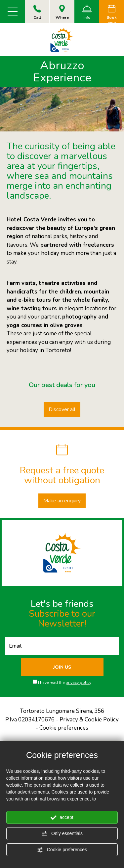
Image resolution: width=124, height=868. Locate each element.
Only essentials (62, 834)
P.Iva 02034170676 (30, 720)
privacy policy (78, 683)
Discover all (62, 409)
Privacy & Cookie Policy (89, 720)
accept (62, 818)
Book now (112, 15)
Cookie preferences (62, 850)
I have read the (65, 683)
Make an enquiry (62, 501)
